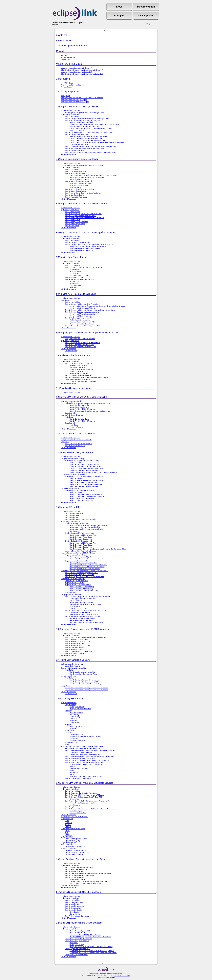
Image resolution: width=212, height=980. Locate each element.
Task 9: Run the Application (75, 150)
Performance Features (69, 703)
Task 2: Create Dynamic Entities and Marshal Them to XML (86, 611)
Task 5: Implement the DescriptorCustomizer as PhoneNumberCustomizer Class (98, 549)
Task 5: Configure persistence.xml (81, 500)
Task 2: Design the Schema (79, 407)
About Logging (75, 805)
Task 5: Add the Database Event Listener (79, 875)
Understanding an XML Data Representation (81, 519)
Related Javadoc (71, 351)
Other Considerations (77, 131)
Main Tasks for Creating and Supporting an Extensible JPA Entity (88, 403)
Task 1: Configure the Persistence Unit (79, 444)
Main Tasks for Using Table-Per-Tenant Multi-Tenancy (84, 476)
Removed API (74, 273)
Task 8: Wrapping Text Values (75, 653)
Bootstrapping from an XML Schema (82, 599)
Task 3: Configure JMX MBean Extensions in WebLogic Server (87, 119)
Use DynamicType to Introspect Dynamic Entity (86, 622)
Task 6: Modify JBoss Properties (76, 222)
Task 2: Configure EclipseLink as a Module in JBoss (83, 214)
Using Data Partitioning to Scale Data (78, 379)
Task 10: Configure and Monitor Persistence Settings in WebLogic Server (91, 152)
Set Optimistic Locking (77, 879)
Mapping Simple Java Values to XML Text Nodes (78, 553)
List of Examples (64, 40)
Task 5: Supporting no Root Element (78, 645)
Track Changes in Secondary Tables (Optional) (86, 883)
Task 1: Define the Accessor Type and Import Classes (88, 525)
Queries (72, 774)
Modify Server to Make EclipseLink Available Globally (88, 247)
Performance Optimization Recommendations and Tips (84, 748)
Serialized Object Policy (78, 740)
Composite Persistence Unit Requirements (80, 339)
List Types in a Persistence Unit (76, 851)
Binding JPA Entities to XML (70, 521)
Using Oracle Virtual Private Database (78, 939)
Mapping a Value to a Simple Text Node (83, 563)
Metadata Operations (68, 849)
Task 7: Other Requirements (75, 224)
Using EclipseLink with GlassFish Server (77, 159)
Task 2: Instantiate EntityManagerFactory (84, 674)
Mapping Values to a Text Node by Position (85, 569)
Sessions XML (75, 281)
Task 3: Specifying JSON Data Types (78, 641)
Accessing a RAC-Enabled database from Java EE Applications (92, 951)
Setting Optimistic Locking (79, 371)
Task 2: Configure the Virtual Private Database (86, 494)
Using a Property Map (68, 676)
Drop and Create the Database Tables (83, 322)
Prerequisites (65, 96)
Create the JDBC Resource (79, 179)
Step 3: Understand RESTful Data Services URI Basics (84, 795)
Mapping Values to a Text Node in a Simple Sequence (88, 565)
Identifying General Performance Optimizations (86, 764)
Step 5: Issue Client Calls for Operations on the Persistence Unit (88, 801)
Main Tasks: (74, 943)
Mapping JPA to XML (68, 507)
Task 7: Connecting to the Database (78, 916)
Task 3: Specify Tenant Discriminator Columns (86, 467)
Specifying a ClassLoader (79, 609)
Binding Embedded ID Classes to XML (79, 541)
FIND (67, 821)
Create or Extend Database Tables (82, 324)
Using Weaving (66, 686)
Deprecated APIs (75, 271)
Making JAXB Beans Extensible (72, 415)
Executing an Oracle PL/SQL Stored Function (85, 935)
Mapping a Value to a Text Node (76, 561)
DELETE (68, 827)
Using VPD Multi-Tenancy (70, 488)
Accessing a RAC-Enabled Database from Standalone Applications (93, 953)
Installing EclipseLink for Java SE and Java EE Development (82, 98)
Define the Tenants (76, 427)
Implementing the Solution (70, 115)
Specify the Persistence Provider (81, 183)
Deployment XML (76, 283)
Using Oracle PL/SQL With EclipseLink (79, 933)
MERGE (68, 825)
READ (67, 831)
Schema (72, 766)
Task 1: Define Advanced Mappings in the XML (82, 573)
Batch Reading (75, 717)
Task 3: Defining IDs (72, 904)
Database (69, 733)
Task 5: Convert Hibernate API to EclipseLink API (82, 326)
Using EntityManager (73, 666)
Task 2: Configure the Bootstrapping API (84, 682)
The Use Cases (66, 87)
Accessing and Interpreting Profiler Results (85, 754)
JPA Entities (74, 531)
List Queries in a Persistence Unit (77, 853)
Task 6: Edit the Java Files (74, 877)
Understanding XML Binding (75, 513)
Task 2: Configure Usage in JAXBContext (80, 575)
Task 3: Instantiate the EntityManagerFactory (85, 684)
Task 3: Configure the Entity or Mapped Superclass (87, 496)
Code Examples (71, 413)
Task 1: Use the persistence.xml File (82, 672)
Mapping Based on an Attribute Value (78, 585)
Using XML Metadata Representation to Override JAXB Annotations (84, 571)
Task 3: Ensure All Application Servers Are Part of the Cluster (86, 377)
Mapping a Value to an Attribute (76, 555)
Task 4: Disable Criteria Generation (82, 498)
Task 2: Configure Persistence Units (78, 243)
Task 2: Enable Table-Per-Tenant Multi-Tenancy (86, 480)
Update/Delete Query (73, 841)
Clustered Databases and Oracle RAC (83, 381)
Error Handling (75, 607)
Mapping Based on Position (75, 583)
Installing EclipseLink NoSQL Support (74, 100)
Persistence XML (76, 285)
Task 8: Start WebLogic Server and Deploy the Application (85, 148)
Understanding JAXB (73, 515)
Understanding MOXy (73, 517)
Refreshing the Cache (77, 367)
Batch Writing (74, 739)
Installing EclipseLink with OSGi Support (75, 102)
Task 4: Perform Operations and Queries (84, 471)
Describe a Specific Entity (74, 855)
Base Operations (67, 845)
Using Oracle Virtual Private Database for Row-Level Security (91, 947)
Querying (68, 711)
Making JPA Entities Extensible (72, 401)
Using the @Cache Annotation (80, 709)
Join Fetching (74, 715)
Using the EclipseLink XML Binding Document (81, 551)
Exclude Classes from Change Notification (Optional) (88, 881)
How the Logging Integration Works (82, 123)
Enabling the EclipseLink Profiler (81, 752)
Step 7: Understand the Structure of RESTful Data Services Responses (90, 809)
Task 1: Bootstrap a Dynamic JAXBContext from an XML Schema (88, 597)
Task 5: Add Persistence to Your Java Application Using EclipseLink (89, 132)
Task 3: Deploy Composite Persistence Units (81, 347)
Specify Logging (75, 187)
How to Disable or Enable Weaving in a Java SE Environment (87, 688)
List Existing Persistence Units (76, 847)
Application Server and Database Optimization (86, 776)
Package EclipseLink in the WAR (81, 251)
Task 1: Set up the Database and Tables (79, 867)
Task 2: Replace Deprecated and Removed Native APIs (85, 267)
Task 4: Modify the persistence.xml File (79, 318)
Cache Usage (74, 723)
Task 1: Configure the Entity (79, 405)
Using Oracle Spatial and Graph (76, 955)
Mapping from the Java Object (80, 557)
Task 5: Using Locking (73, 908)
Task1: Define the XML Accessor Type (83, 535)
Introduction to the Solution (70, 111)
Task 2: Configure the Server (75, 446)
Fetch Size (73, 719)
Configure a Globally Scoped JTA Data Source (86, 138)
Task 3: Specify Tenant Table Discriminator (84, 482)
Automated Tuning (72, 742)
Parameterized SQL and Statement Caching (85, 737)
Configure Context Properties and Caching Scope (87, 469)
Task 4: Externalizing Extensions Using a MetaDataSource (90, 411)
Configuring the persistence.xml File (73, 668)
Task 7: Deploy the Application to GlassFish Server (83, 193)
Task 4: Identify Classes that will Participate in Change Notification (88, 873)
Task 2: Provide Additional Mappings (82, 421)
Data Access (74, 772)
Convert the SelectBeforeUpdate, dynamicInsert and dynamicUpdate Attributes (97, 306)
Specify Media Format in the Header (82, 803)
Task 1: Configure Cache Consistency (78, 364)
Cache (72, 770)
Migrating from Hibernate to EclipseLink (77, 294)
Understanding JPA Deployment (72, 664)
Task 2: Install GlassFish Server (76, 171)
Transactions (70, 731)
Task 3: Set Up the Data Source (76, 173)
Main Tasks (65, 300)
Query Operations (67, 837)
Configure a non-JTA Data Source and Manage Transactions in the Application (97, 142)
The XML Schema (76, 601)
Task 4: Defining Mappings (74, 906)
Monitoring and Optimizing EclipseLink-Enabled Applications (82, 746)
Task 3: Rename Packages (75, 277)
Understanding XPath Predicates (77, 581)
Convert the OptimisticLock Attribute (82, 308)
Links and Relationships (78, 813)
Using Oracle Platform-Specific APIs (78, 931)
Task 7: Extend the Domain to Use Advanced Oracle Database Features (90, 146)
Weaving (73, 729)
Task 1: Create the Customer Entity (82, 587)
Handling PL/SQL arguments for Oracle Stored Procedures (90, 937)
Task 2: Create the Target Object (81, 537)
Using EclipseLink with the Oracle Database (79, 923)
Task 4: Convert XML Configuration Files (79, 279)
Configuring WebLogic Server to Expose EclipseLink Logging (91, 129)
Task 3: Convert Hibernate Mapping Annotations (82, 312)
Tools (67, 744)
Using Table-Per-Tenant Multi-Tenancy (74, 474)
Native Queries (75, 914)
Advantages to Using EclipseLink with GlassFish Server (85, 165)
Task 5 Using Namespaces (74, 647)
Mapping (68, 725)
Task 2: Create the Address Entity (81, 589)
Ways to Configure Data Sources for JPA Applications (88, 136)
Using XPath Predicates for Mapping (74, 579)
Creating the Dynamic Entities (80, 613)
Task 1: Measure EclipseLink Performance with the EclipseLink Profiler (90, 750)
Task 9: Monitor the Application (76, 197)
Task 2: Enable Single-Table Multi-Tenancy (84, 465)
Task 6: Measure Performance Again (78, 778)
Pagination (73, 721)
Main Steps (69, 417)
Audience (64, 55)
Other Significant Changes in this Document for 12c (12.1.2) (82, 74)
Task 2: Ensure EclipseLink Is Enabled (79, 375)
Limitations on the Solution (70, 885)
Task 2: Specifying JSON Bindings (77, 639)
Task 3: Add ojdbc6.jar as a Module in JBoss (81, 216)
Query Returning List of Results (76, 839)
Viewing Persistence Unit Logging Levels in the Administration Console (94, 125)
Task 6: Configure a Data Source (77, 134)
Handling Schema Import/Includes (81, 603)
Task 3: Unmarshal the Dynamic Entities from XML (83, 616)
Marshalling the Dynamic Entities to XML (84, 614)
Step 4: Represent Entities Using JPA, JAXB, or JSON (84, 797)
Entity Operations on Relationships (73, 829)
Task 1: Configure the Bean (79, 419)
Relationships (74, 799)
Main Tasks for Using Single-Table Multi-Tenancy (82, 461)
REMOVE (69, 835)
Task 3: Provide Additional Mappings (82, 409)
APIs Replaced (75, 269)
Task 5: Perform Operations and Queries (84, 486)
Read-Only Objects (76, 727)
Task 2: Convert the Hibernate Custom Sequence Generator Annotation (90, 310)
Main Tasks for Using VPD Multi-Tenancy (79, 490)
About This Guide (67, 83)
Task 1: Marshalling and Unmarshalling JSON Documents (85, 637)
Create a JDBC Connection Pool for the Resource (87, 177)
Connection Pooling (76, 735)
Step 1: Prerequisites (73, 791)
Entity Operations (67, 819)
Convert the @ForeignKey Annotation (83, 314)
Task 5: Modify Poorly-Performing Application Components (86, 762)
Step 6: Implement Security (75, 807)
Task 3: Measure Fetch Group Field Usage (80, 758)
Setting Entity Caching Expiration (81, 369)
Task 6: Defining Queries (74, 910)
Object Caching (71, 705)
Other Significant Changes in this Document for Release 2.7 (82, 70)
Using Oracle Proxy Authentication (77, 941)
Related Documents (68, 57)
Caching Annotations (77, 707)
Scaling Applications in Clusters (73, 355)
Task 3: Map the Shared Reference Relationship (86, 529)
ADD (67, 833)
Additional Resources (68, 154)
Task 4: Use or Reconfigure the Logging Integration (83, 121)
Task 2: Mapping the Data (74, 902)
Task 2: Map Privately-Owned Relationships (85, 527)
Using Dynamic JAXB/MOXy (71, 595)
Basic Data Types (76, 811)
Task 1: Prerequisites (73, 117)
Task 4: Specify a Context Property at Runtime (86, 484)
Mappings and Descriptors (79, 768)
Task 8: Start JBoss (72, 226)
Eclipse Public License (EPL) (122, 976)
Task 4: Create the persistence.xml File (79, 181)
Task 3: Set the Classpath (74, 871)
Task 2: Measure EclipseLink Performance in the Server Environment (89, 756)
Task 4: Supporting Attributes (75, 643)
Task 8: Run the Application (75, 195)
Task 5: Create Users (73, 220)
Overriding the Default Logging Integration (84, 127)
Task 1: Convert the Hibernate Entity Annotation (82, 304)
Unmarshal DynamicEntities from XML (83, 618)
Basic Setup (74, 425)
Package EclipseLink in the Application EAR (85, 249)
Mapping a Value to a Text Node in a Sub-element (87, 567)
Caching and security (77, 945)
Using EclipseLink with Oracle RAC (77, 949)
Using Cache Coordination (79, 373)
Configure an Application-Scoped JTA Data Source (87, 140)
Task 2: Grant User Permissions (76, 869)
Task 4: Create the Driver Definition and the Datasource (85, 218)
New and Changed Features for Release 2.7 (76, 68)
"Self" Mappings (71, 593)
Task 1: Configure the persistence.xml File (84, 680)
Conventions (65, 59)
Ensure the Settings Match (79, 144)
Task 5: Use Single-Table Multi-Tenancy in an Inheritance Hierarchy (93, 473)
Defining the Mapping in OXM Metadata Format (86, 559)
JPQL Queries (74, 912)
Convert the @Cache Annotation (81, 316)
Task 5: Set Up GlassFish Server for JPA (79, 189)
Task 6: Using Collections (74, 649)
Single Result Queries (68, 843)
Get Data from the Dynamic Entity (81, 620)
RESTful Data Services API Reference (74, 817)
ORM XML (73, 287)
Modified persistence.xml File (80, 320)
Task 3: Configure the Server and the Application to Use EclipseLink (89, 245)
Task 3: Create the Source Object (81, 539)
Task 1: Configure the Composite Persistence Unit (83, 343)
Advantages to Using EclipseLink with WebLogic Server (85, 113)
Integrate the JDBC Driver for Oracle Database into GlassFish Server (94, 175)
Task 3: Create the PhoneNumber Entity (84, 591)
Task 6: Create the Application (76, 191)
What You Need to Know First (71, 85)
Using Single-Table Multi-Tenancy (72, 459)
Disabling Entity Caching (78, 366)
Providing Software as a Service (74, 388)
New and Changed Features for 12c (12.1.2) (76, 72)
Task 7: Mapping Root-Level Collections (79, 651)
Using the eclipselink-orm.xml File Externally (76, 440)
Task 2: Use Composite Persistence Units (80, 345)
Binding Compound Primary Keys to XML (80, 533)
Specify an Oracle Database (79, 185)
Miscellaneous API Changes (79, 275)
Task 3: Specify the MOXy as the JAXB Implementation (84, 577)
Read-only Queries (76, 713)
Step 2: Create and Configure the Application (81, 793)
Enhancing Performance (70, 698)
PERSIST (69, 823)
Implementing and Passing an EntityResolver (85, 605)
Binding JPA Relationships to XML (77, 523)
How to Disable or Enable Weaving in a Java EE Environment (87, 690)
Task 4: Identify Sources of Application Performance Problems (87, 760)
